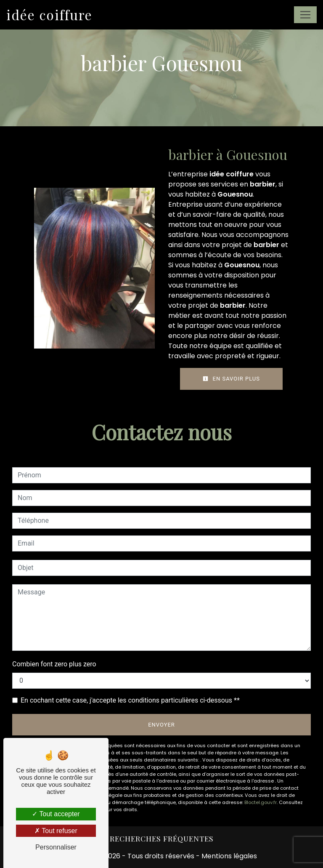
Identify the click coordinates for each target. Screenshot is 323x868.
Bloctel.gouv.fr (261, 802)
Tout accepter (56, 814)
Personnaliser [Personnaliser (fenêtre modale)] (56, 847)
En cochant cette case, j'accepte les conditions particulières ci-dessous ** (130, 700)
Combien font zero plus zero (54, 664)
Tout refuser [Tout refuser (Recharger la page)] (56, 831)
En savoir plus (231, 379)
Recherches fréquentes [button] (162, 838)
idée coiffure (49, 15)
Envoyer (161, 725)
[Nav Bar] (305, 15)
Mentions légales (228, 856)
